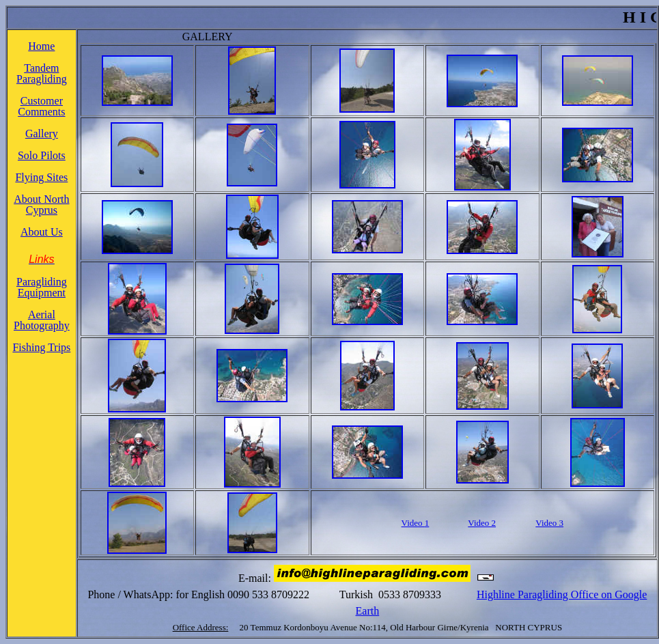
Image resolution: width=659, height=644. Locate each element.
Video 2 (482, 523)
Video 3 (549, 523)
